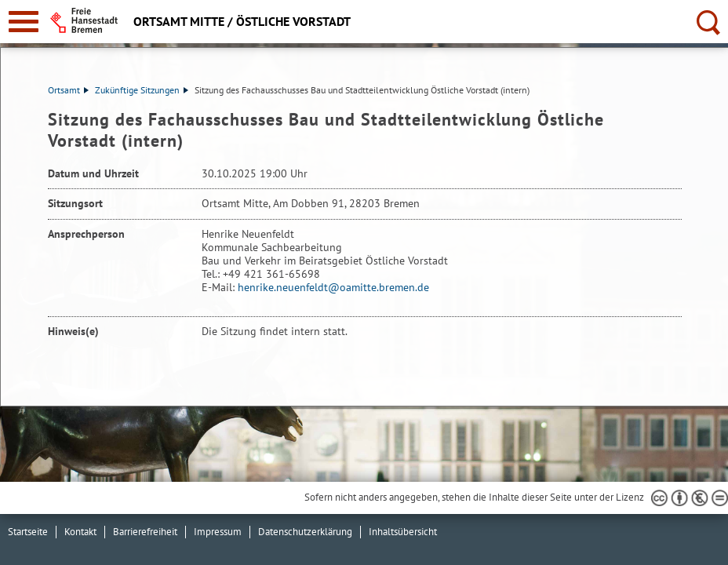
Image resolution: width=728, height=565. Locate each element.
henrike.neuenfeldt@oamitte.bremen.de (333, 287)
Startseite (28, 532)
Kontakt (80, 532)
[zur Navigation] (24, 22)
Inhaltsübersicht (403, 532)
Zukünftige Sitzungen (142, 90)
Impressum (218, 532)
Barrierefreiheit (145, 532)
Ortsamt (68, 90)
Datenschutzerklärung (305, 532)
